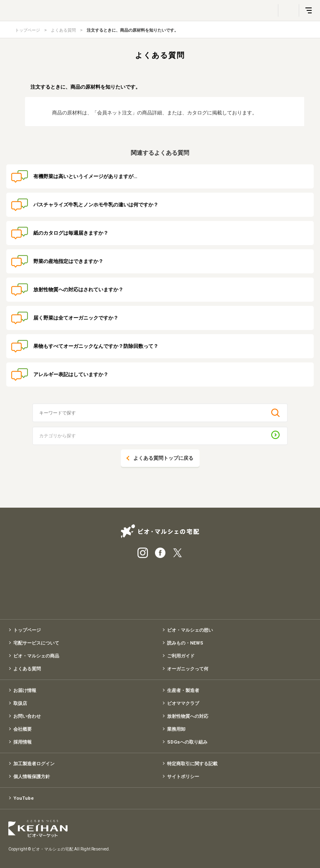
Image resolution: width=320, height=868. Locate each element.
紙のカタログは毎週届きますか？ (71, 233)
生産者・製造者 (183, 691)
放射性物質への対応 (188, 716)
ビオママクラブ (183, 703)
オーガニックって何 (188, 669)
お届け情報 (25, 691)
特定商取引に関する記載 (192, 764)
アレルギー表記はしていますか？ (71, 374)
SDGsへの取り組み (187, 742)
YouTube (24, 798)
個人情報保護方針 (32, 777)
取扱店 (20, 703)
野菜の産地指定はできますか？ (68, 261)
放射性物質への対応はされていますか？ (78, 290)
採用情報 (22, 742)
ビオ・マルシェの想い (190, 630)
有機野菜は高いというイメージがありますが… (85, 176)
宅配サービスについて (36, 643)
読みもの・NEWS (185, 643)
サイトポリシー (183, 777)
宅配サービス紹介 (118, 586)
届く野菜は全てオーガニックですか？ (76, 318)
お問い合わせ (27, 716)
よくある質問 (63, 30)
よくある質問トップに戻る (163, 458)
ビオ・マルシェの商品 (36, 656)
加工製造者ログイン (34, 764)
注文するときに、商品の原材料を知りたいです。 (132, 30)
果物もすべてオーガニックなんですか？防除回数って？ (96, 346)
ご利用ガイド (181, 656)
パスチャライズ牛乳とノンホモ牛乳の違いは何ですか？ (96, 205)
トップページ (27, 30)
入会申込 (202, 586)
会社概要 (22, 729)
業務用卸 (176, 729)
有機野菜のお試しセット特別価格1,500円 (160, 586)
